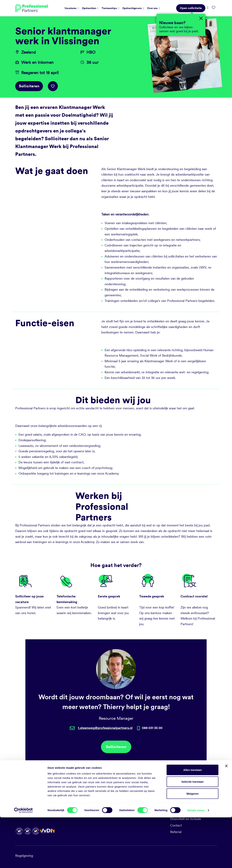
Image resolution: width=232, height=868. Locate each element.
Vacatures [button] (71, 8)
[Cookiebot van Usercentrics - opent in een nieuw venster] (23, 861)
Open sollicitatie (191, 8)
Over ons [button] (153, 8)
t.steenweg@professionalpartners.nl (105, 728)
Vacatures (177, 799)
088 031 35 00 (129, 799)
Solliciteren (29, 86)
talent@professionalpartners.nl (140, 806)
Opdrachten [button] (89, 8)
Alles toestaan (192, 820)
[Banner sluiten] (226, 817)
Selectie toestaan (193, 832)
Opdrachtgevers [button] (132, 8)
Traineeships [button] (110, 8)
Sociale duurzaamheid (186, 806)
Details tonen (196, 861)
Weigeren (192, 844)
